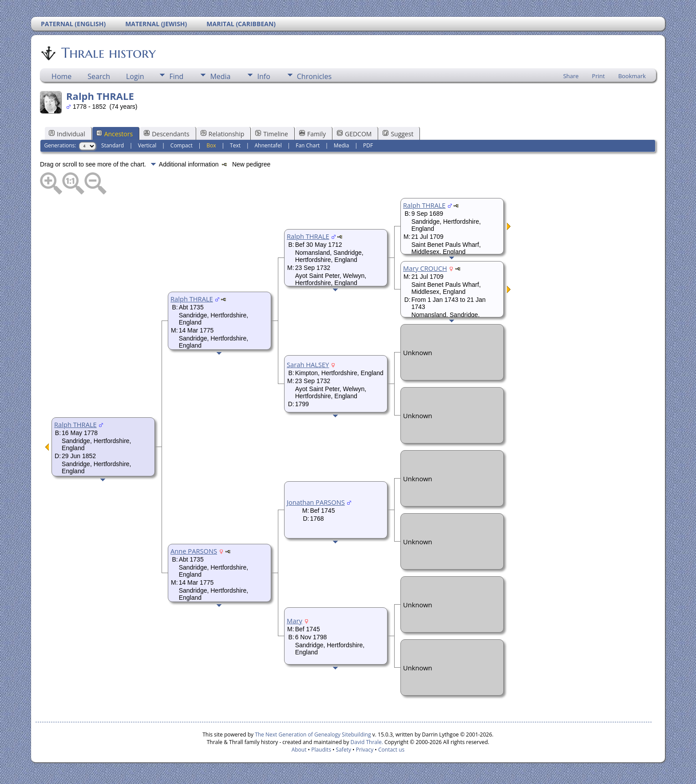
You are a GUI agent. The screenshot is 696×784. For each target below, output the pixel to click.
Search (99, 76)
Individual (67, 134)
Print (599, 76)
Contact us (391, 750)
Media (220, 76)
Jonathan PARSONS (316, 502)
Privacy (365, 750)
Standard (113, 145)
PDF (368, 145)
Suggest (398, 134)
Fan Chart (308, 145)
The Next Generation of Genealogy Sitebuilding (313, 735)
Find (176, 76)
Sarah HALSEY (308, 364)
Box (211, 145)
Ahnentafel (268, 145)
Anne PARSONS (194, 551)
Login (135, 76)
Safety (344, 750)
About (299, 750)
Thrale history (108, 53)
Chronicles (314, 76)
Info (263, 76)
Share (571, 76)
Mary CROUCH (425, 268)
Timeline (272, 134)
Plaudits (321, 750)
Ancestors (115, 134)
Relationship (223, 134)
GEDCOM (354, 134)
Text (235, 145)
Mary (295, 621)
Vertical (147, 145)
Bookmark (632, 76)
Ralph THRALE (75, 424)
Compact (182, 145)
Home (61, 76)
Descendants (166, 134)
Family (312, 134)
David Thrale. (366, 742)
